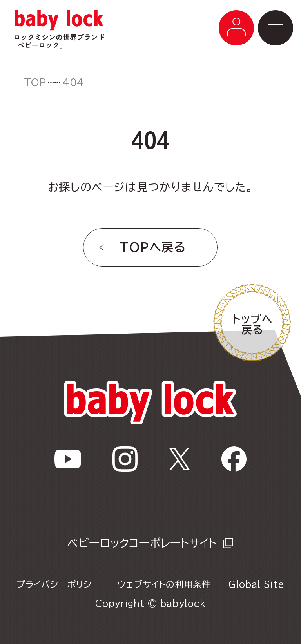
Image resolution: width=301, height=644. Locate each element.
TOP (35, 82)
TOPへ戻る (153, 247)
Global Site (257, 584)
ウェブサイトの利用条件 (164, 584)
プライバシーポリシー (58, 584)
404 (73, 82)
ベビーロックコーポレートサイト (142, 543)
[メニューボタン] (236, 28)
